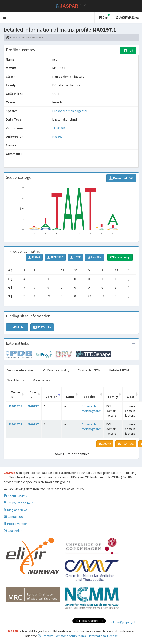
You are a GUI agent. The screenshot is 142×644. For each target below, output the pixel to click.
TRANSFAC (55, 257)
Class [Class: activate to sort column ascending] (131, 397)
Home (11, 37)
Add (128, 51)
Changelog (13, 531)
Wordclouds (16, 380)
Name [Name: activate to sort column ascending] (70, 397)
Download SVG (121, 178)
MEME (75, 257)
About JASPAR (16, 496)
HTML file (17, 327)
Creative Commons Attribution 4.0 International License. (78, 636)
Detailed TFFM (119, 370)
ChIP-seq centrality (56, 370)
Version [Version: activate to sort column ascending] (52, 397)
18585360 (59, 128)
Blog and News (16, 510)
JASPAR (34, 257)
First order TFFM (89, 370)
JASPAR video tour (18, 503)
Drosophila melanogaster (70, 111)
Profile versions (16, 524)
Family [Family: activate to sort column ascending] (113, 397)
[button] (5, 18)
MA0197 (33, 406)
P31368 (58, 137)
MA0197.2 (16, 406)
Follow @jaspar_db (123, 622)
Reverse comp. (120, 257)
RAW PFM (95, 257)
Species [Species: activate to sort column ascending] (89, 397)
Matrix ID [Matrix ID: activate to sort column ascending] (16, 394)
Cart (104, 17)
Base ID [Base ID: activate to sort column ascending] (33, 394)
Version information (21, 370)
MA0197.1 (16, 424)
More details (41, 380)
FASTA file (42, 327)
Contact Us (13, 517)
